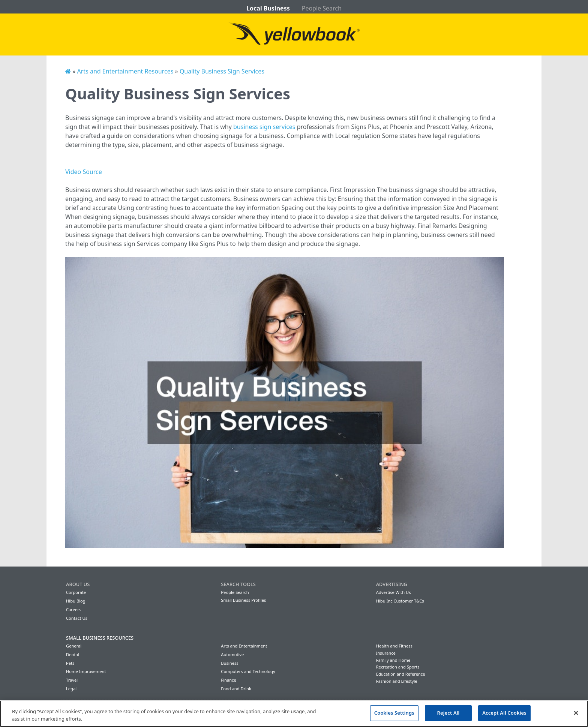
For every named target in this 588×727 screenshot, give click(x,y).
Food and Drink (236, 689)
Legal (71, 689)
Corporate (76, 592)
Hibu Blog (76, 601)
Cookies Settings (394, 713)
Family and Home (393, 660)
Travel (72, 680)
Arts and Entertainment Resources (125, 71)
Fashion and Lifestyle (397, 681)
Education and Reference (401, 674)
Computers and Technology (248, 671)
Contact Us (77, 618)
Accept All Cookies (504, 713)
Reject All (448, 713)
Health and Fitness (394, 646)
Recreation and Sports (398, 667)
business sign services (264, 127)
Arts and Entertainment (244, 646)
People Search (322, 8)
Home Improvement (86, 671)
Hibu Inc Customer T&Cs (400, 601)
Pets (70, 663)
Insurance (386, 653)
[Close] (576, 713)
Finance (228, 680)
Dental (73, 654)
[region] (294, 714)
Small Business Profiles (243, 600)
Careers (73, 609)
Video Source (84, 172)
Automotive (232, 654)
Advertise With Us (394, 592)
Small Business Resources (100, 638)
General (74, 646)
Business (229, 663)
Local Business (268, 8)
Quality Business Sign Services (222, 71)
